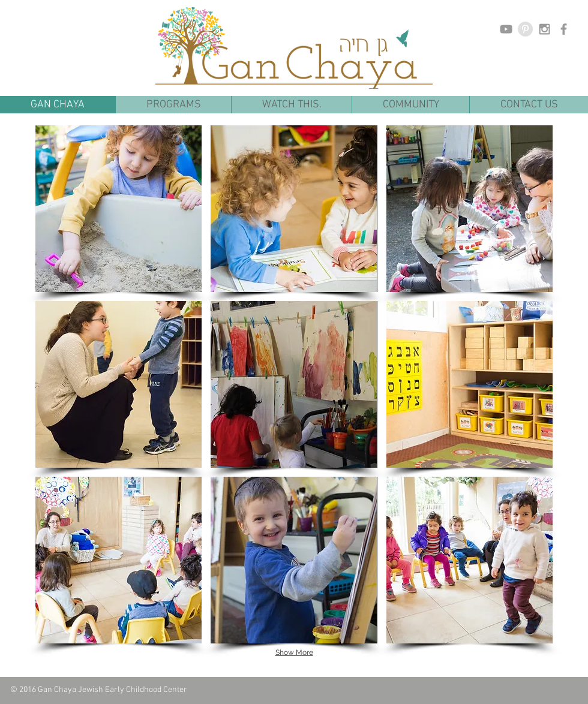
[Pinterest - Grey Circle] (525, 29)
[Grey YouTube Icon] (506, 29)
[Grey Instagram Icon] (544, 29)
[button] (173, 105)
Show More (294, 652)
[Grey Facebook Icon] (564, 29)
